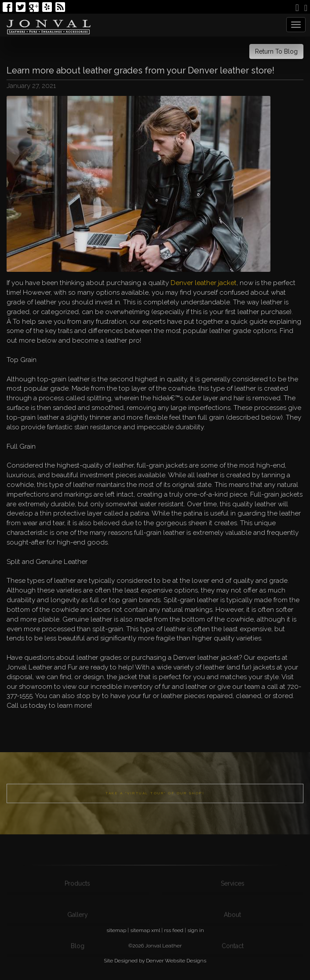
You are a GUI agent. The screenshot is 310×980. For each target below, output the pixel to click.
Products (77, 900)
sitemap (116, 930)
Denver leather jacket (204, 283)
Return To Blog (276, 51)
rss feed (174, 930)
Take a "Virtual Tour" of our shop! (155, 805)
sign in (196, 930)
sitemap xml (145, 930)
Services (233, 900)
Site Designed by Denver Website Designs (155, 961)
